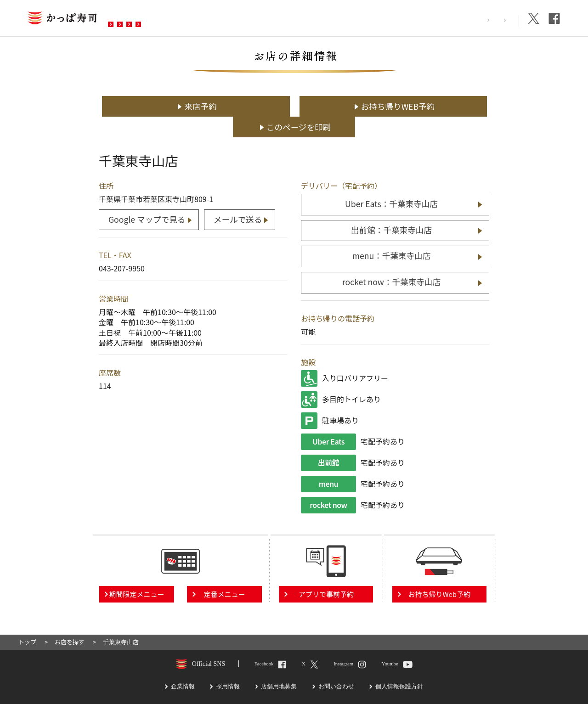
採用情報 (458, 20)
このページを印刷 (431, 106)
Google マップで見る (147, 198)
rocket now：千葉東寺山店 (391, 261)
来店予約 (165, 106)
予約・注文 (236, 19)
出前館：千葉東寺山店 (391, 209)
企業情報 (498, 20)
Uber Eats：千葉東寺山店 (391, 183)
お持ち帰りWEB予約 (299, 106)
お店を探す (135, 19)
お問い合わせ (294, 19)
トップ (27, 620)
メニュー (185, 19)
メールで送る (239, 198)
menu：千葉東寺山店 (392, 234)
